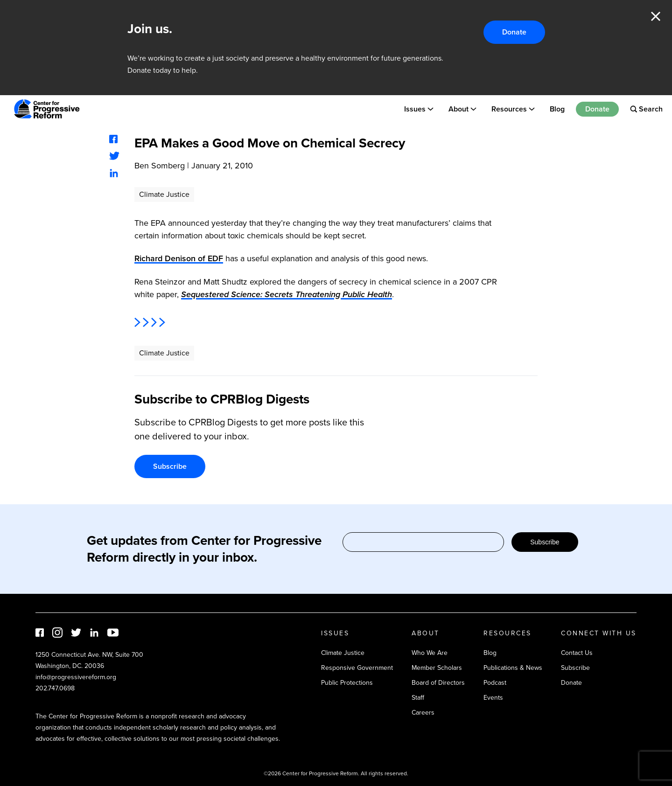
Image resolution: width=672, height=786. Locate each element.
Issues (415, 109)
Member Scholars (437, 668)
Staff (418, 698)
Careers (423, 713)
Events (493, 698)
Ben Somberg (160, 166)
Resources (509, 109)
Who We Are (430, 653)
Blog (557, 109)
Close (656, 16)
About (458, 109)
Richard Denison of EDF (179, 258)
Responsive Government (357, 668)
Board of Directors (438, 683)
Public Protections (347, 683)
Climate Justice (164, 194)
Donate (514, 32)
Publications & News (513, 668)
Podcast (495, 683)
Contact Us (577, 653)
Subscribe (170, 466)
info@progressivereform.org (76, 677)
